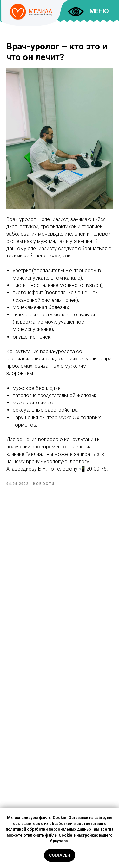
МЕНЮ (99, 11)
